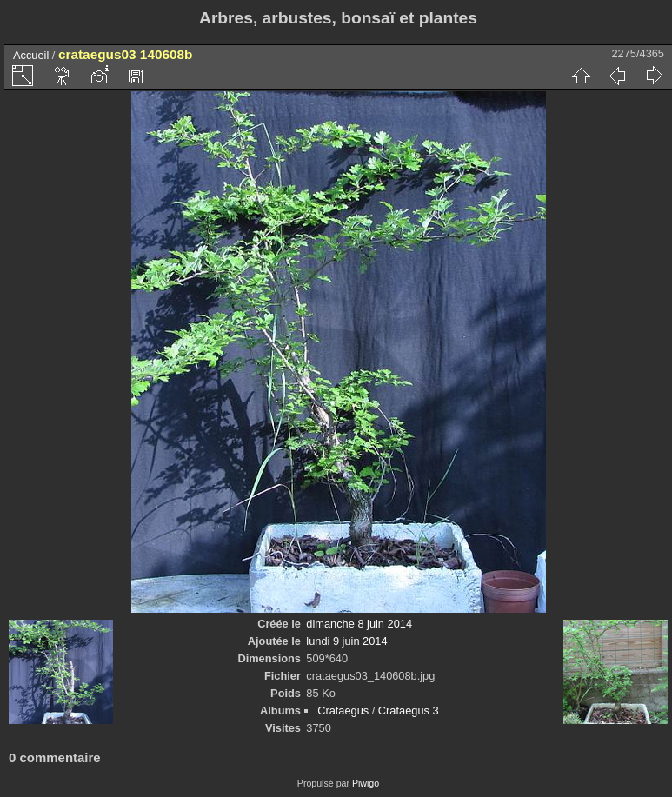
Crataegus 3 (409, 711)
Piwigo (366, 783)
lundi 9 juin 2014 (346, 641)
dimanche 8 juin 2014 (359, 624)
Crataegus (343, 711)
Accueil (31, 55)
